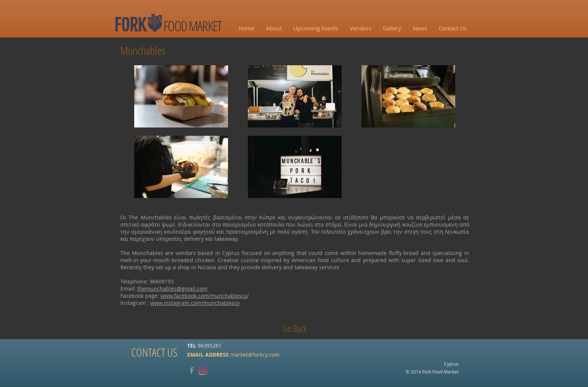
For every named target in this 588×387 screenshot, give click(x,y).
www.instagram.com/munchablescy (195, 303)
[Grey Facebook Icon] (192, 370)
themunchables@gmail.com (172, 289)
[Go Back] (295, 328)
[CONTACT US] (154, 352)
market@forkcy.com (255, 354)
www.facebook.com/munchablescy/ (205, 296)
